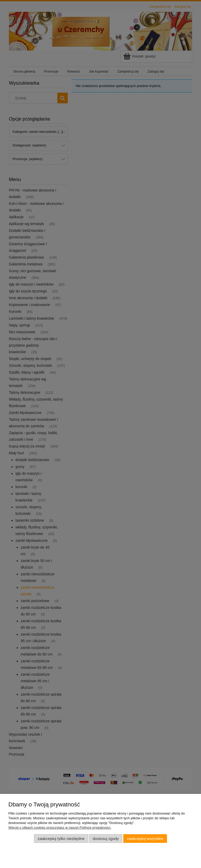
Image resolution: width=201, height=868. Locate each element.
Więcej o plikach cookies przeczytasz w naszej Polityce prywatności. (60, 828)
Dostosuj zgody (106, 839)
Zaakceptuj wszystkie (145, 839)
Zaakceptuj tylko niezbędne (61, 839)
